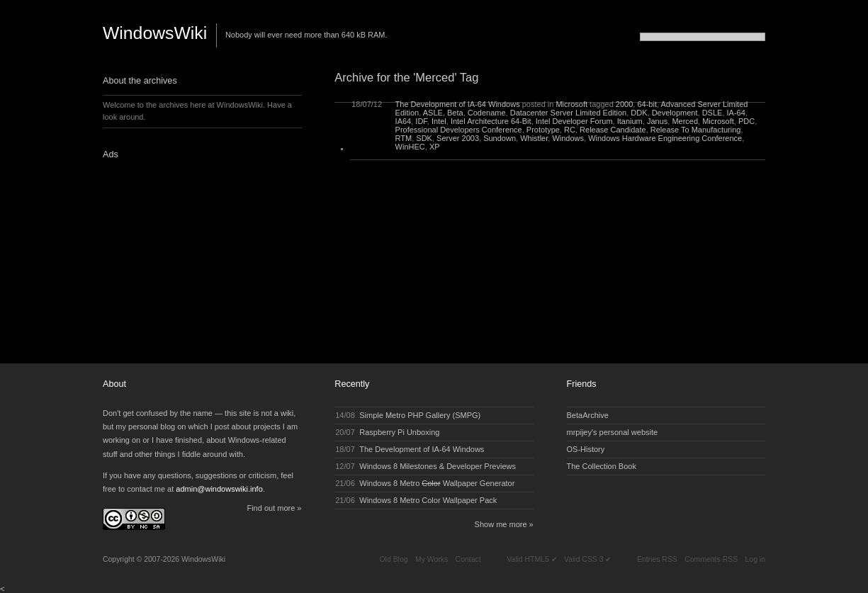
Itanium (630, 121)
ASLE (433, 113)
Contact (468, 559)
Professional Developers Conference (459, 130)
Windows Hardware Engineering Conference (665, 138)
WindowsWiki (155, 33)
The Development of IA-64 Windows (458, 104)
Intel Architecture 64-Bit (491, 121)
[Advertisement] (191, 257)
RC (570, 130)
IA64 (404, 121)
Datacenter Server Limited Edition (568, 113)
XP (435, 147)
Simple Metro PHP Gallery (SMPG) (420, 415)
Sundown (500, 138)
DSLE (712, 113)
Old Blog (393, 559)
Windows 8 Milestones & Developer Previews (438, 466)
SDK (424, 138)
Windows (568, 138)
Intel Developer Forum (574, 121)
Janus (657, 121)
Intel (439, 121)
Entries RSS (657, 559)
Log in (755, 559)
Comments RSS (711, 559)
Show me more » (504, 524)
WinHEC (410, 147)
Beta (455, 113)
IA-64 (736, 113)
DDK (639, 113)
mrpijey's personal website (613, 432)
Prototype (543, 130)
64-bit (647, 104)
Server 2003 (458, 138)
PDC (746, 121)
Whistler (534, 138)
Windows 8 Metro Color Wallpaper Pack (428, 500)
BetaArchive (588, 415)
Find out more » (274, 508)
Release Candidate (613, 130)
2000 (624, 104)
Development (675, 113)
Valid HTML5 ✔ (531, 559)
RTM (404, 138)
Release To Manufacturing (696, 130)
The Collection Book (602, 466)
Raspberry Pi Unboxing (399, 432)
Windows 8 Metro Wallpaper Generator (437, 483)
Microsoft (571, 104)
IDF (421, 121)
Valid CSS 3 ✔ (587, 559)
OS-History (586, 449)
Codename (487, 113)
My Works (432, 559)
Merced (685, 121)
